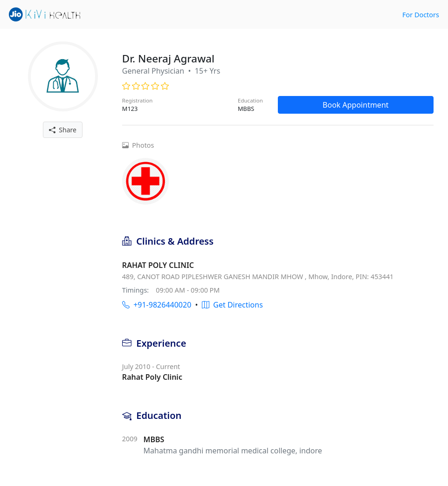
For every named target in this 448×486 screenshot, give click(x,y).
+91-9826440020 (157, 305)
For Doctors (421, 15)
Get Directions (232, 305)
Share (63, 130)
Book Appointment (356, 105)
